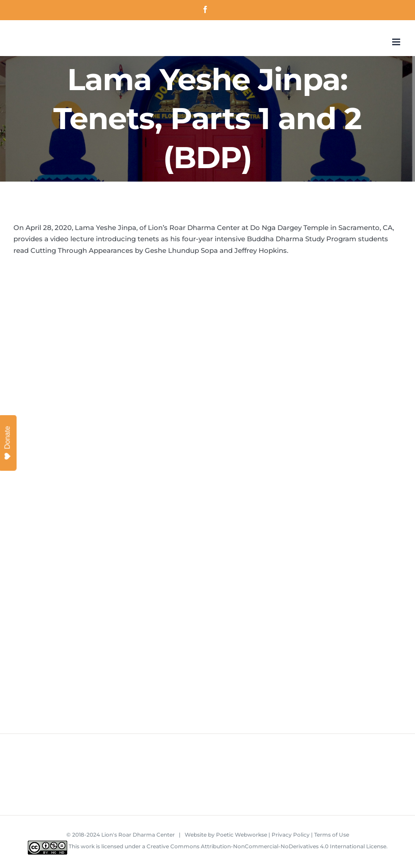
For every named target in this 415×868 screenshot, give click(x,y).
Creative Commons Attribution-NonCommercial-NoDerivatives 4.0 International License (266, 846)
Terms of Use (332, 835)
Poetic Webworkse (242, 835)
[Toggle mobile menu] (397, 42)
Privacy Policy (291, 835)
